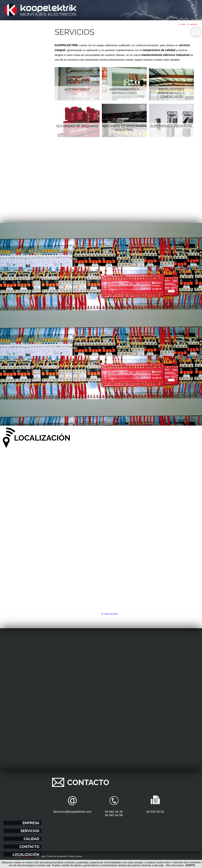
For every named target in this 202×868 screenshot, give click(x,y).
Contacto (29, 847)
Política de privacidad (57, 856)
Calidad (31, 839)
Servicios (30, 831)
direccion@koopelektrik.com (72, 812)
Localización (26, 855)
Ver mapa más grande (109, 614)
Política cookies (75, 856)
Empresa (31, 823)
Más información (175, 865)
